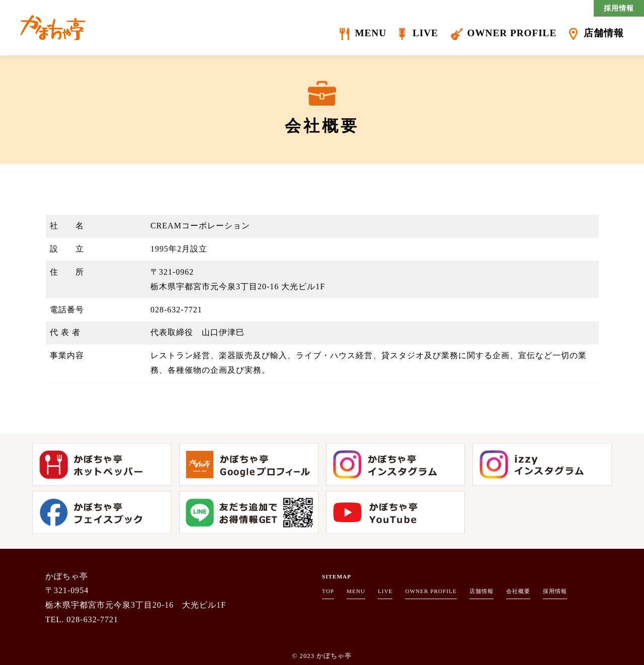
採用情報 (619, 8)
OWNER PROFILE (512, 33)
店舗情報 (604, 33)
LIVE (425, 33)
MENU (371, 33)
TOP (328, 591)
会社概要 (518, 591)
